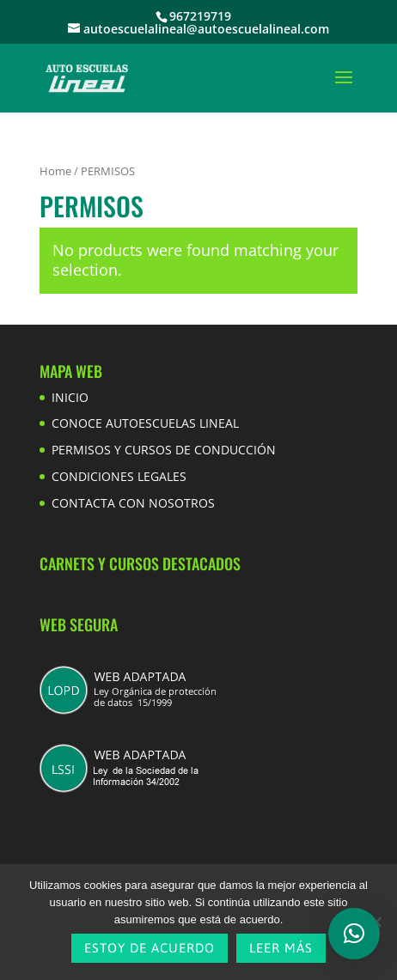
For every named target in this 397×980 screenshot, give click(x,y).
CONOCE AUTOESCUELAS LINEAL (145, 423)
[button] (354, 934)
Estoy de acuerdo (150, 948)
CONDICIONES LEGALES (119, 476)
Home (55, 171)
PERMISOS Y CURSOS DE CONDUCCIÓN (164, 450)
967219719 (200, 16)
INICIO (70, 397)
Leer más (281, 948)
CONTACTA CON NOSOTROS (133, 503)
